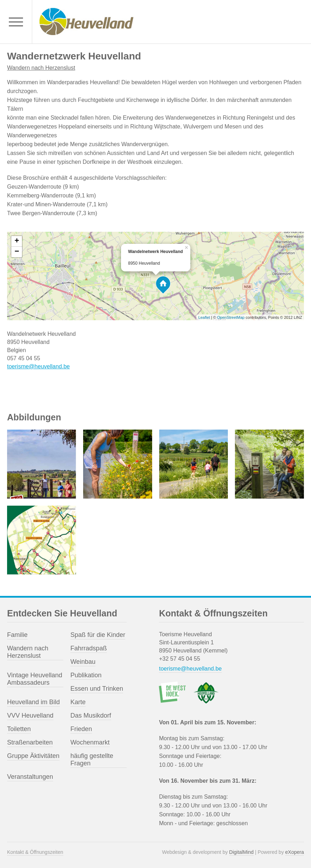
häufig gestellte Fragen (92, 760)
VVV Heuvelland (30, 715)
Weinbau (83, 662)
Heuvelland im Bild (33, 702)
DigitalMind (241, 852)
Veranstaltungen (30, 777)
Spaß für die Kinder (98, 635)
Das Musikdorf (91, 715)
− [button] (17, 252)
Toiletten (19, 729)
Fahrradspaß (89, 648)
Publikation (86, 675)
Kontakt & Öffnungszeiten (35, 852)
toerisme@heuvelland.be (38, 366)
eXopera (295, 852)
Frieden (81, 729)
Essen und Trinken (97, 689)
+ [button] (17, 241)
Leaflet (204, 317)
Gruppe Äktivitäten (33, 756)
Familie (17, 635)
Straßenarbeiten (30, 742)
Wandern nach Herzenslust (41, 68)
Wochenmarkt (90, 742)
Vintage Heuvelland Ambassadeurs (35, 679)
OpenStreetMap (231, 317)
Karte (78, 702)
